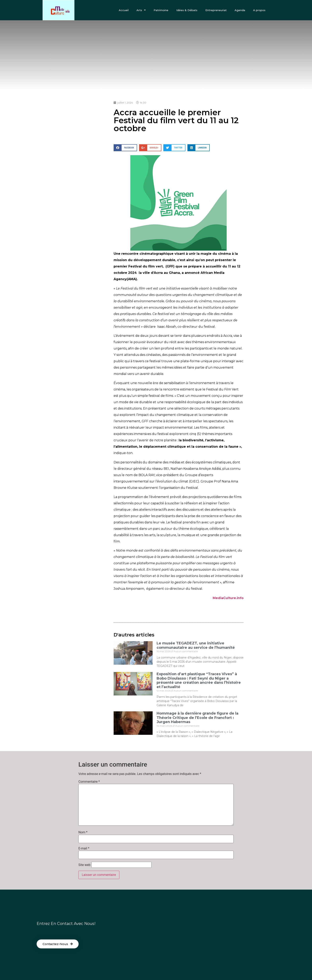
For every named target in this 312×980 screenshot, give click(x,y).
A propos (259, 10)
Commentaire (89, 782)
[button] (58, 944)
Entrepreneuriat (216, 10)
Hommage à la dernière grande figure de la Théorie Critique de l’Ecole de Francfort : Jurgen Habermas (197, 718)
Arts (141, 10)
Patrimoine (161, 10)
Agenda (240, 10)
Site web (84, 865)
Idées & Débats (187, 10)
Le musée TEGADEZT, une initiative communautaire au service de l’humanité (196, 645)
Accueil (124, 10)
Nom (83, 832)
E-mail (84, 848)
